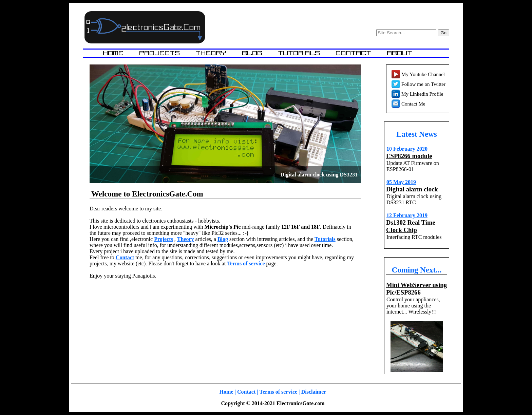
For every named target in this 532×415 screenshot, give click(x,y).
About (400, 53)
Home (115, 53)
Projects (161, 53)
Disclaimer (314, 392)
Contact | (248, 392)
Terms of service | (280, 392)
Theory (212, 53)
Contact (355, 53)
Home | (228, 392)
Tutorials (300, 53)
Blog (253, 53)
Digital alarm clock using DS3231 (319, 183)
